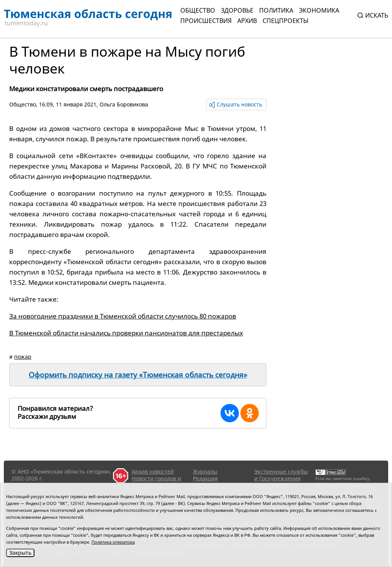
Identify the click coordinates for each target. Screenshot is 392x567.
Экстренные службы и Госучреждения (281, 475)
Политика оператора (113, 542)
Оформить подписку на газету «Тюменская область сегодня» (138, 375)
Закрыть (20, 553)
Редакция (205, 478)
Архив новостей (153, 471)
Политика (276, 10)
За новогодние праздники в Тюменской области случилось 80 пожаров (123, 316)
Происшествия (206, 21)
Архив (247, 21)
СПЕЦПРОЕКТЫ (286, 21)
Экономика (319, 10)
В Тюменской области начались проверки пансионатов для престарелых (126, 333)
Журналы (205, 471)
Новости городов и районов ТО (156, 482)
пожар (23, 357)
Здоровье (237, 10)
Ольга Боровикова (124, 104)
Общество (198, 10)
